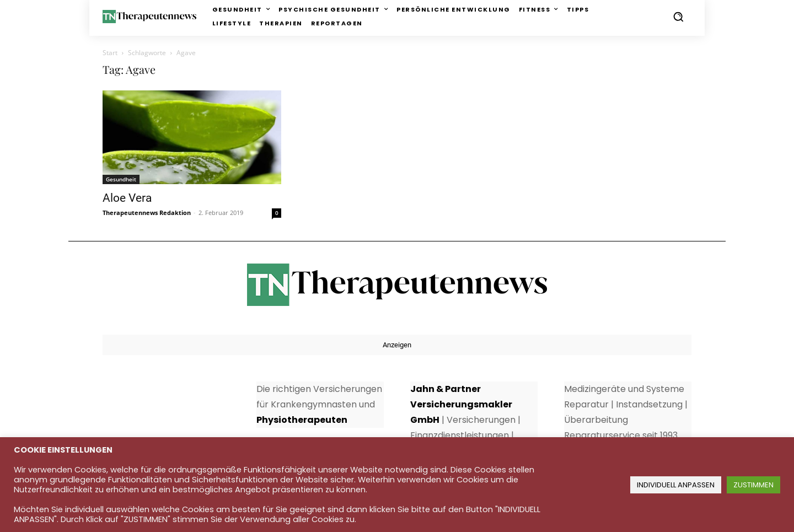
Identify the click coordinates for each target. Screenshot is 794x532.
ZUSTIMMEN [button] (753, 485)
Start (110, 53)
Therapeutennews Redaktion (147, 213)
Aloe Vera (127, 198)
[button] (678, 17)
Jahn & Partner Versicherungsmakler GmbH (461, 404)
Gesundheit (121, 179)
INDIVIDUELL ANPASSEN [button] (676, 485)
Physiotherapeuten (302, 420)
